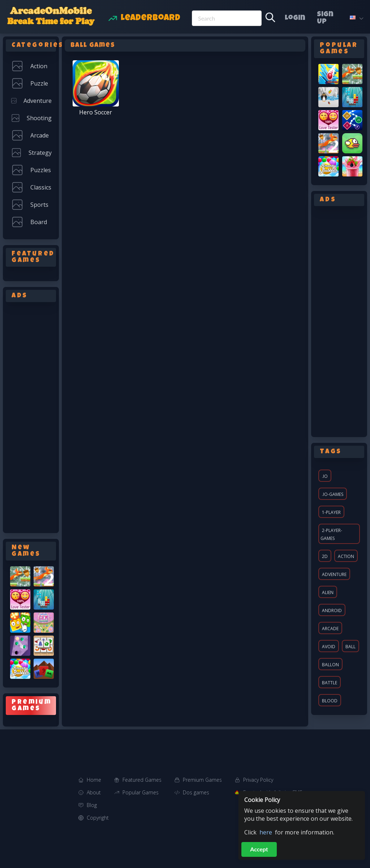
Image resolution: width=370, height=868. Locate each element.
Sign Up (325, 18)
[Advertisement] (31, 416)
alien (328, 592)
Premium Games (202, 780)
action (346, 556)
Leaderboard (150, 18)
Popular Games (141, 792)
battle (330, 683)
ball (350, 647)
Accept (259, 849)
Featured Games (142, 780)
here (266, 832)
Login (295, 18)
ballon (330, 665)
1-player (331, 512)
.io (325, 476)
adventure (334, 574)
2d (325, 556)
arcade (330, 629)
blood (330, 701)
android (332, 610)
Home (94, 780)
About (94, 792)
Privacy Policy (258, 780)
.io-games (333, 494)
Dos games (196, 792)
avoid (329, 647)
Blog (92, 805)
